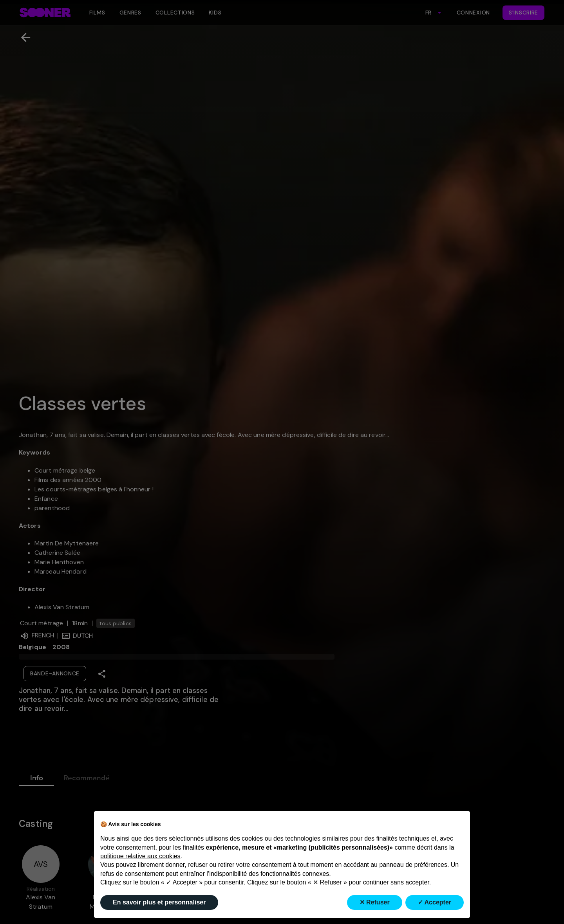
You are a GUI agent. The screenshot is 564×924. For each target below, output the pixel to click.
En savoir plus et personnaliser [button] (159, 902)
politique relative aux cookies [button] (140, 856)
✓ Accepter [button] (435, 902)
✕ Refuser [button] (375, 902)
